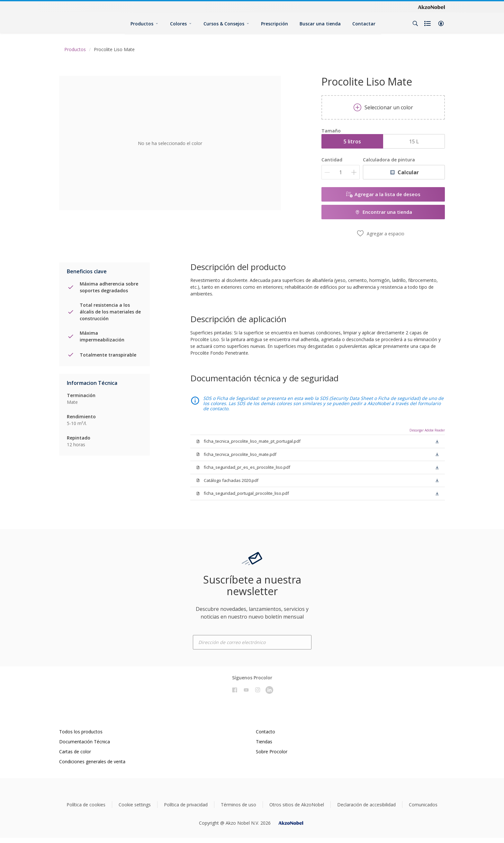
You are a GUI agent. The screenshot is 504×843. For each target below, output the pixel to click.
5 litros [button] (352, 141)
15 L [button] (414, 141)
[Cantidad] (341, 172)
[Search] (415, 23)
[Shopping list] (428, 23)
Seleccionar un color (383, 107)
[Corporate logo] (431, 7)
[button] (441, 23)
